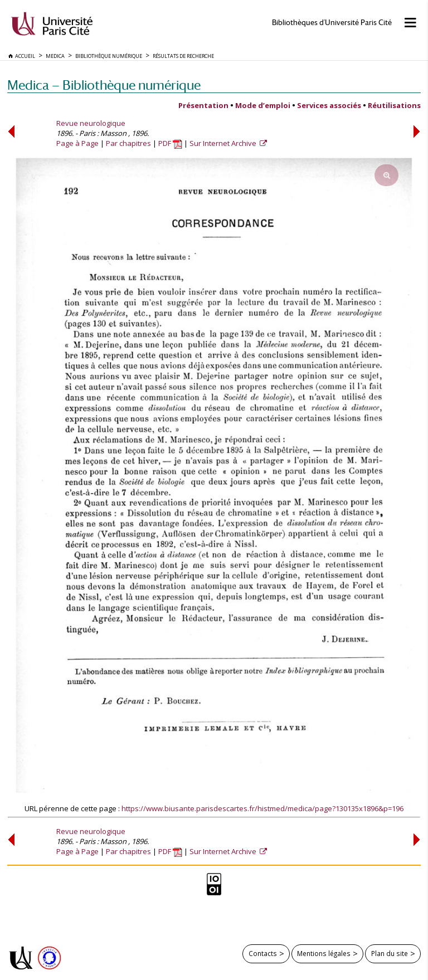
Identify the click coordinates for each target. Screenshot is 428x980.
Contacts (263, 953)
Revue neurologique (91, 123)
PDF (170, 143)
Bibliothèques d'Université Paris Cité (332, 23)
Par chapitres (128, 143)
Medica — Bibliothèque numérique (104, 85)
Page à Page (77, 143)
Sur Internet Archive (224, 143)
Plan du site (390, 953)
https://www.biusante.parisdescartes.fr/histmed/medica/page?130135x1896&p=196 (262, 808)
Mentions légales (324, 953)
